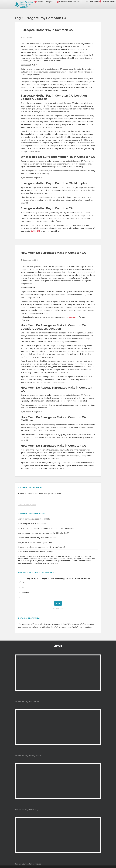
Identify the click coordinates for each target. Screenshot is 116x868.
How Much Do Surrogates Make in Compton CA (53, 253)
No (23, 587)
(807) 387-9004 (108, 1)
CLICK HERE (35, 231)
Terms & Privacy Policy (27, 505)
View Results (58, 608)
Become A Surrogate (42, 2)
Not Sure (25, 593)
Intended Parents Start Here (67, 2)
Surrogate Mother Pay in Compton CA (47, 30)
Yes (23, 582)
